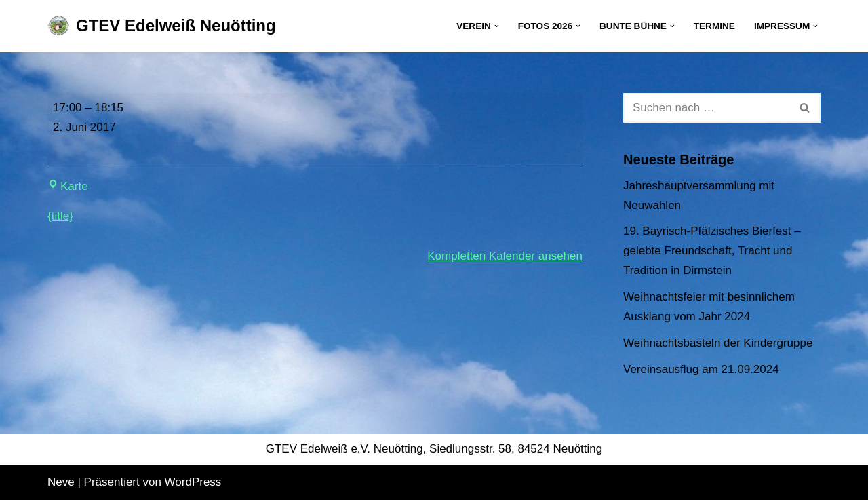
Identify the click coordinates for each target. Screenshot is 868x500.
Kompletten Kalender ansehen (505, 256)
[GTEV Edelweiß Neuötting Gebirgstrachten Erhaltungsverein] (162, 26)
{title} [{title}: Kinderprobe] (60, 216)
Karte (68, 186)
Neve (61, 482)
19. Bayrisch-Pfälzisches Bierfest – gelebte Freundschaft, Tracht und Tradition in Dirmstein (712, 251)
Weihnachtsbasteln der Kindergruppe (718, 343)
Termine (714, 26)
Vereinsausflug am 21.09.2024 (701, 369)
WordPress (193, 482)
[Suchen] (707, 108)
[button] (497, 26)
